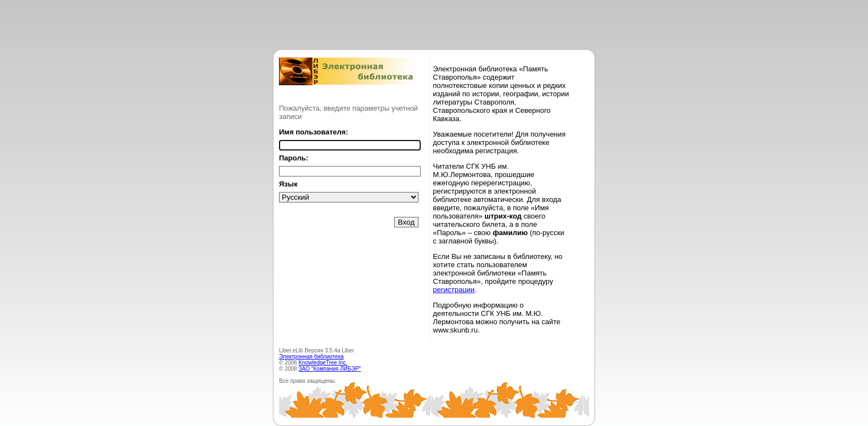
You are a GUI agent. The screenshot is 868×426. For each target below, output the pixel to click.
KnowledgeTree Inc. (323, 363)
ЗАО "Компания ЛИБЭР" (330, 369)
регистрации (454, 290)
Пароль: (294, 158)
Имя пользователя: (314, 132)
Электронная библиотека (311, 357)
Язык (288, 184)
